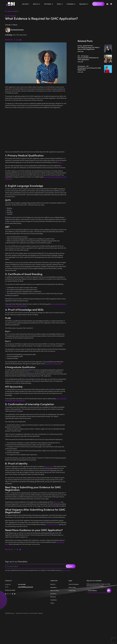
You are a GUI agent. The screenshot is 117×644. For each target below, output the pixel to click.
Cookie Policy (72, 590)
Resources (53, 597)
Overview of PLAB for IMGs (53, 364)
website (60, 162)
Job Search (26, 4)
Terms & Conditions (74, 584)
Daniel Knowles (18, 30)
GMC (6, 16)
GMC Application (12, 16)
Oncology (80, 46)
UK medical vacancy (52, 524)
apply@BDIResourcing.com (26, 587)
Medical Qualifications (88, 46)
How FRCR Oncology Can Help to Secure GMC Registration (89, 48)
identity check (49, 466)
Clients (59, 4)
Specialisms (83, 4)
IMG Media (48, 4)
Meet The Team (55, 590)
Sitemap (40, 613)
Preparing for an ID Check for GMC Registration (89, 69)
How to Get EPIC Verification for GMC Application (88, 59)
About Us (36, 4)
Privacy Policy (66, 570)
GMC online (57, 502)
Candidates (70, 4)
